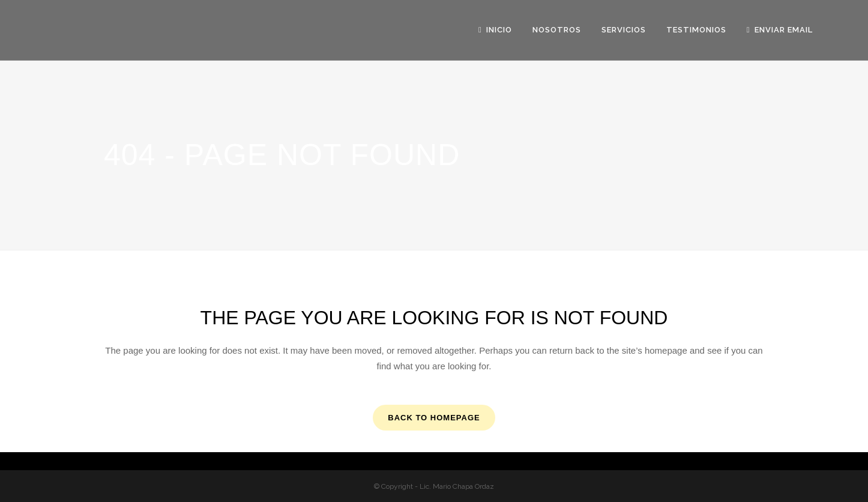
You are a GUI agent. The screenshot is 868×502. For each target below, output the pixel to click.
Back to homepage (434, 418)
